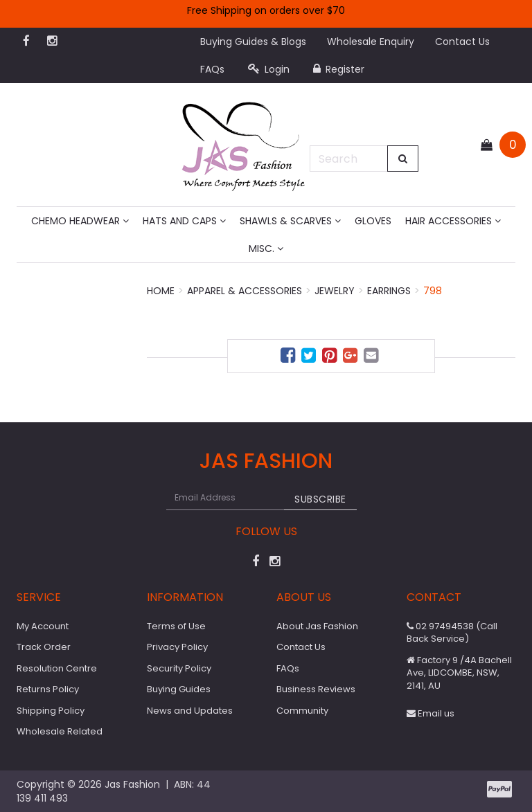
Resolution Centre (57, 668)
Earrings (389, 291)
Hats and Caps (184, 221)
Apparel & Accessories (245, 291)
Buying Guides (179, 689)
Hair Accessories (453, 221)
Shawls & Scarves (290, 221)
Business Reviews (316, 689)
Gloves (373, 221)
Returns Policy (48, 689)
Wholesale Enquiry (371, 42)
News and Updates (190, 711)
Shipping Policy (51, 711)
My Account (43, 626)
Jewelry (335, 291)
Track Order (44, 647)
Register (339, 69)
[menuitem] (290, 358)
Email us (431, 713)
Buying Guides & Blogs (253, 42)
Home (161, 291)
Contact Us (462, 42)
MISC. (266, 249)
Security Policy (179, 668)
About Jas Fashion (317, 626)
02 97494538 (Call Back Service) (452, 633)
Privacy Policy (177, 647)
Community (302, 711)
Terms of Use (176, 626)
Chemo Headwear (80, 221)
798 (433, 291)
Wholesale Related (60, 731)
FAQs (212, 69)
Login (269, 69)
